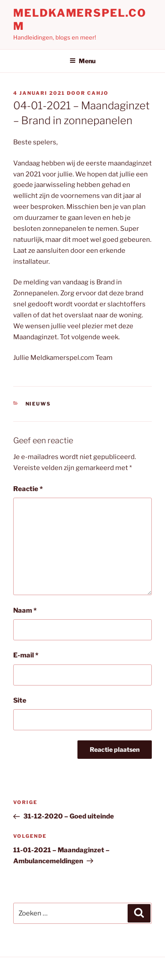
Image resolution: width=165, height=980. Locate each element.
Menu (82, 61)
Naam (25, 610)
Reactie (28, 489)
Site (20, 700)
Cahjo (98, 93)
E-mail (26, 655)
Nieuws (38, 404)
